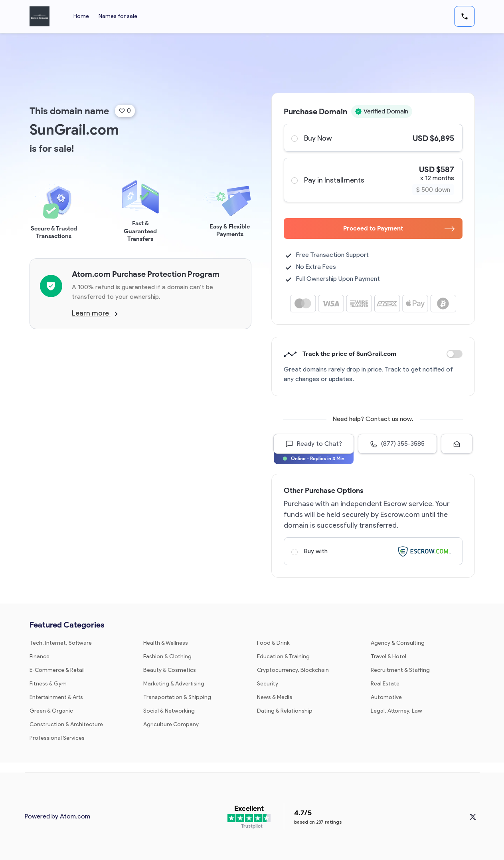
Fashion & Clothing (167, 656)
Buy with (373, 551)
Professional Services (57, 738)
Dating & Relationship (285, 711)
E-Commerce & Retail (57, 670)
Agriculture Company (171, 724)
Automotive (386, 697)
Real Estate (385, 684)
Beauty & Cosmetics (170, 670)
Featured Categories (67, 625)
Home (81, 16)
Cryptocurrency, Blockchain (293, 670)
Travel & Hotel (388, 656)
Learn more (95, 313)
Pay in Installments (373, 180)
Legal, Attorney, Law (396, 711)
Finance (40, 656)
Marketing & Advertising (174, 684)
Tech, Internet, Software (61, 643)
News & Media (275, 697)
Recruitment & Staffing (400, 670)
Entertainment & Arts (56, 697)
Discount (455, 354)
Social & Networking (169, 711)
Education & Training (283, 656)
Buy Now (373, 138)
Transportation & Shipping (177, 697)
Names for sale (118, 16)
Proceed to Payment (399, 228)
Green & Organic (51, 711)
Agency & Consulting (398, 643)
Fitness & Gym (48, 684)
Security (268, 684)
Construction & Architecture (66, 724)
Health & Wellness (166, 643)
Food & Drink (273, 643)
